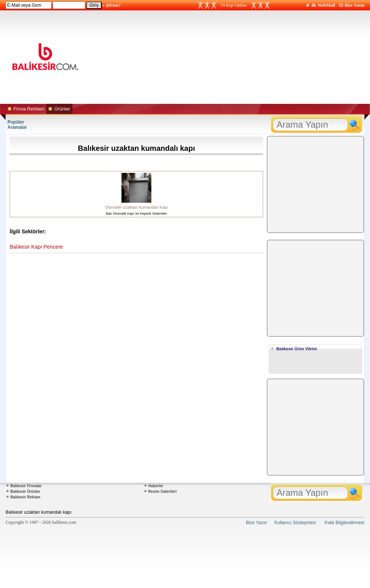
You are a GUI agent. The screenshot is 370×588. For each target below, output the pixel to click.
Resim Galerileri (163, 491)
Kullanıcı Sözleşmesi (295, 523)
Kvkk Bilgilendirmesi (344, 523)
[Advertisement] (232, 57)
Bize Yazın (354, 5)
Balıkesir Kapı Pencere (36, 247)
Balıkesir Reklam (25, 497)
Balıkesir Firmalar (26, 486)
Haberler (156, 486)
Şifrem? (113, 5)
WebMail (326, 5)
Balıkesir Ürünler (25, 491)
